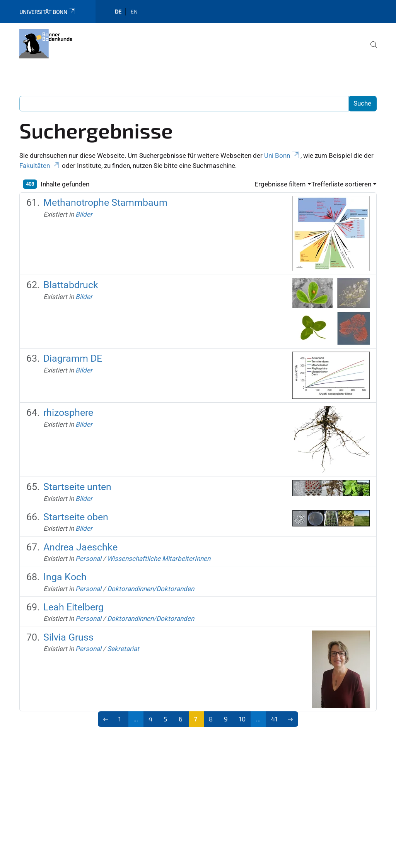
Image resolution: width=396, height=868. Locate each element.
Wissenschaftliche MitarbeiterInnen (159, 559)
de (118, 11)
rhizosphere (68, 413)
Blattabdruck (71, 285)
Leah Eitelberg (73, 607)
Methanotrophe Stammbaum (105, 202)
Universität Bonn (48, 12)
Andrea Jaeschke (80, 547)
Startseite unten (77, 487)
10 (242, 719)
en (134, 11)
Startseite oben (76, 517)
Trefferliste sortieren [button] (341, 184)
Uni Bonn (282, 155)
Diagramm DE (73, 358)
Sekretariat (123, 649)
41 (274, 719)
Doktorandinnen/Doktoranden (151, 589)
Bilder (84, 214)
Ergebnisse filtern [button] (280, 184)
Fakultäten (40, 166)
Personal (88, 559)
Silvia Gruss (68, 637)
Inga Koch (65, 577)
